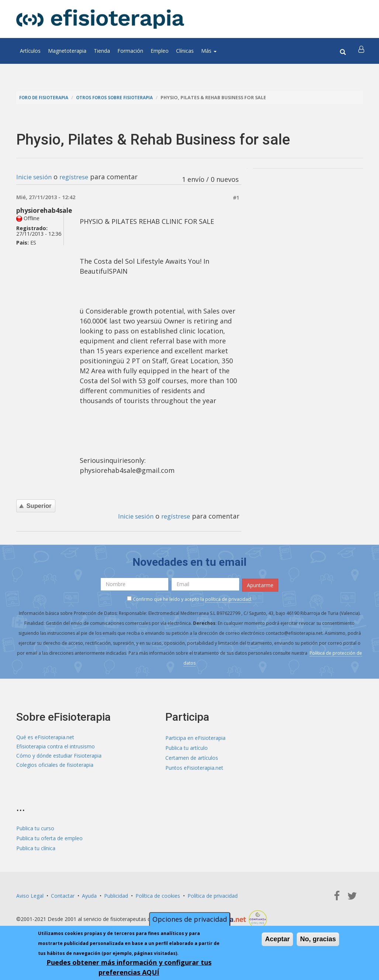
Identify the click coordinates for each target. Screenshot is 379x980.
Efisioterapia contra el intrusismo (56, 747)
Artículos (30, 51)
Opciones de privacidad (190, 919)
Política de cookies (158, 895)
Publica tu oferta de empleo (49, 837)
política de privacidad (228, 598)
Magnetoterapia (67, 51)
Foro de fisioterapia (46, 98)
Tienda (102, 51)
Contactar (63, 895)
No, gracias (318, 939)
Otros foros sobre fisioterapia (123, 98)
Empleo (160, 51)
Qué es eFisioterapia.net (45, 737)
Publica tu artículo (187, 747)
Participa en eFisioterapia (195, 737)
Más (209, 51)
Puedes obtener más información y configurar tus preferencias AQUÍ (129, 967)
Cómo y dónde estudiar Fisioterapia (59, 757)
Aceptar (277, 939)
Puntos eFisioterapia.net (194, 767)
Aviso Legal (30, 895)
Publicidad (116, 895)
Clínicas (185, 51)
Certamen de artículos (192, 757)
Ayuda (89, 895)
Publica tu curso (35, 827)
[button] (362, 51)
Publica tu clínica (36, 847)
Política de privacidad (213, 895)
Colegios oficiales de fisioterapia (55, 767)
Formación (130, 51)
